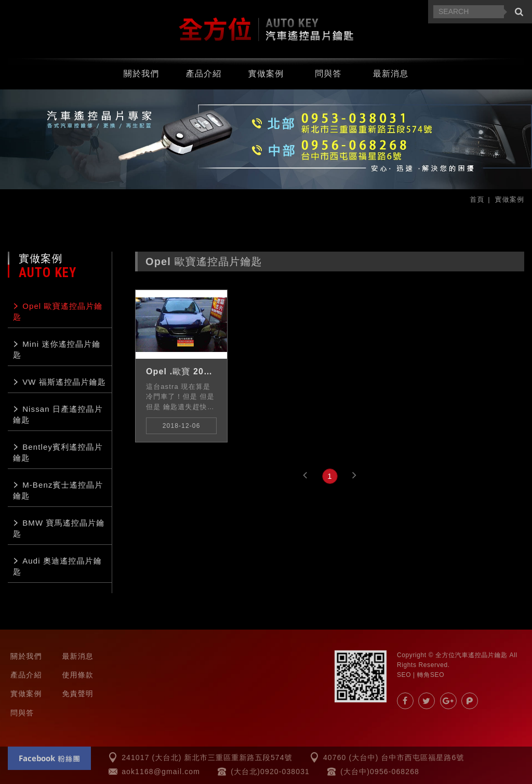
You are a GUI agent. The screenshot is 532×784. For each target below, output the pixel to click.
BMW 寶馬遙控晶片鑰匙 (59, 528)
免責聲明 (78, 694)
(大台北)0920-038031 (270, 772)
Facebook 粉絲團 (49, 758)
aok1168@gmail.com (161, 772)
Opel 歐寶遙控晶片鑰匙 (58, 311)
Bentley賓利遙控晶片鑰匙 (58, 452)
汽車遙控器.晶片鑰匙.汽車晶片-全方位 (266, 29)
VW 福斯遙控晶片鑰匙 (64, 382)
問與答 (328, 73)
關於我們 (142, 73)
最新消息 (391, 73)
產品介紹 (204, 73)
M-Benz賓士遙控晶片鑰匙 (58, 490)
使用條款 (78, 675)
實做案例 (266, 73)
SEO (404, 675)
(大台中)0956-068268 (380, 772)
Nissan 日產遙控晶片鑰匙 (58, 414)
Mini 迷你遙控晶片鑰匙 (57, 349)
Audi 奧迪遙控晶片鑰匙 (57, 566)
